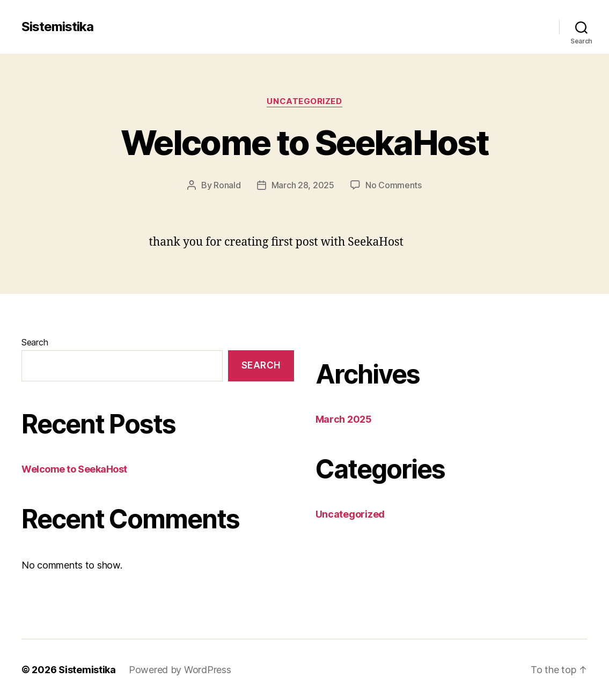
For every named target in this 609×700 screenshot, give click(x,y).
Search (35, 342)
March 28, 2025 (303, 185)
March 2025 (344, 419)
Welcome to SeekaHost (304, 142)
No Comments (394, 185)
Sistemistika (57, 27)
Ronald (227, 185)
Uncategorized (304, 101)
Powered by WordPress (180, 670)
